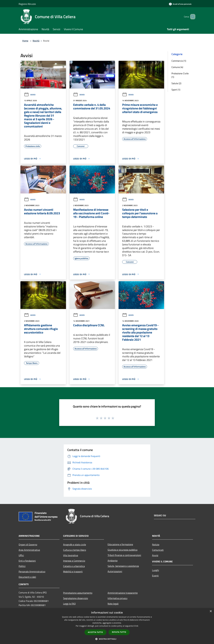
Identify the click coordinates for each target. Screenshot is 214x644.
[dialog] (107, 626)
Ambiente (113, 561)
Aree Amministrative (29, 550)
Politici (22, 566)
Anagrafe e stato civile (75, 544)
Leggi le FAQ (69, 604)
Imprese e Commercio (74, 561)
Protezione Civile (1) (180, 75)
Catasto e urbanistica (74, 566)
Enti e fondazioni (27, 561)
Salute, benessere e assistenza (123, 566)
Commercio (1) (179, 61)
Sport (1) (176, 90)
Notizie (156, 544)
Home (25, 41)
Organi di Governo (28, 544)
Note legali (113, 604)
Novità (36, 41)
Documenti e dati (27, 577)
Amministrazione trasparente (123, 593)
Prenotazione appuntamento (78, 593)
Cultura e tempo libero (75, 550)
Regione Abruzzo (27, 4)
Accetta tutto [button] (95, 632)
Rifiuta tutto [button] (119, 632)
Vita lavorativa (71, 555)
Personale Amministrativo (32, 572)
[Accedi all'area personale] (180, 4)
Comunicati (158, 550)
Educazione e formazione (120, 544)
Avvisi (30, 95)
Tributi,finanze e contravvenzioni (124, 555)
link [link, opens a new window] (137, 626)
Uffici (21, 555)
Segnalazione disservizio (76, 598)
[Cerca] (192, 17)
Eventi (155, 576)
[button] (107, 639)
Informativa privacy (118, 598)
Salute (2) (176, 83)
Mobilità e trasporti (73, 572)
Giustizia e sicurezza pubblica (122, 550)
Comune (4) (177, 67)
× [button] (211, 611)
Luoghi (156, 570)
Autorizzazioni (115, 571)
